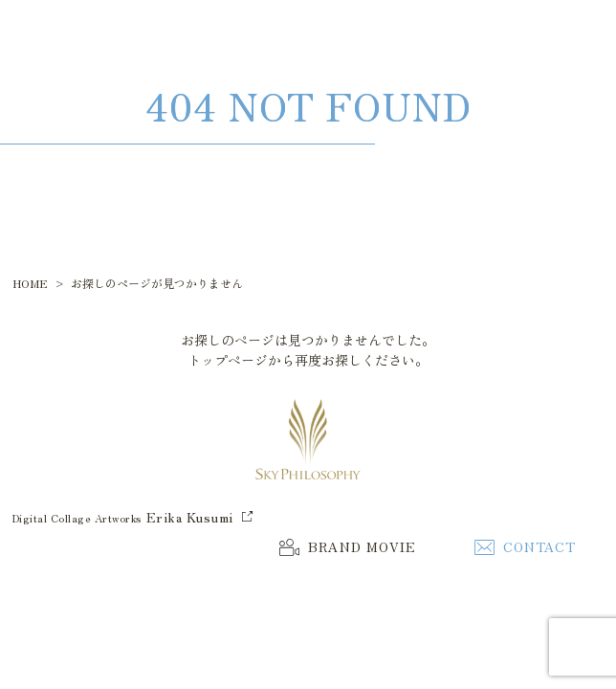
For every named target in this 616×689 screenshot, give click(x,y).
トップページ (228, 360)
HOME (30, 283)
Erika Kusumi (190, 517)
